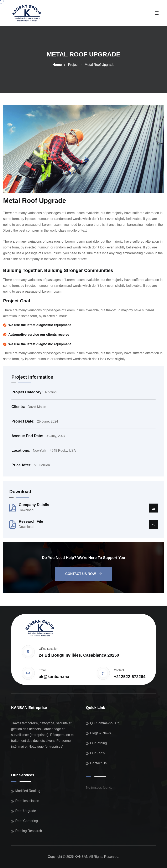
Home (57, 65)
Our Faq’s (98, 753)
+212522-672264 (130, 677)
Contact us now (84, 574)
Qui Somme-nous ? (105, 723)
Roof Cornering (27, 821)
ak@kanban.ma (54, 677)
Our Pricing (99, 743)
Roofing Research (29, 831)
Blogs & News (101, 733)
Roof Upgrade (26, 811)
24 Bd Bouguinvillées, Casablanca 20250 (79, 655)
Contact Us (98, 763)
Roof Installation (27, 801)
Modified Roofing (28, 791)
